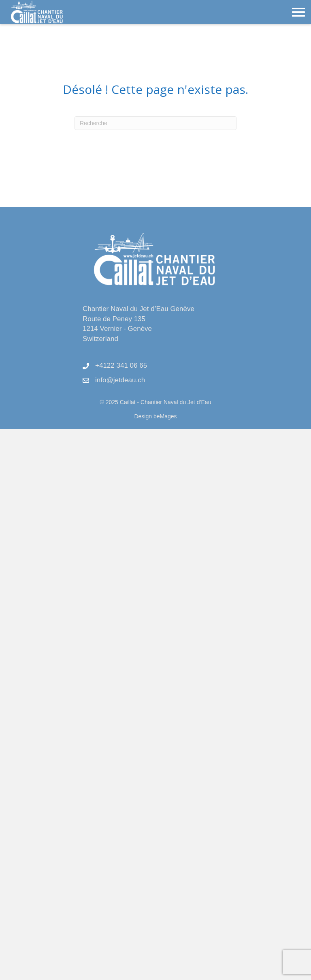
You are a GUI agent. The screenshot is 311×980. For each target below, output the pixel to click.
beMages (165, 416)
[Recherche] (155, 123)
